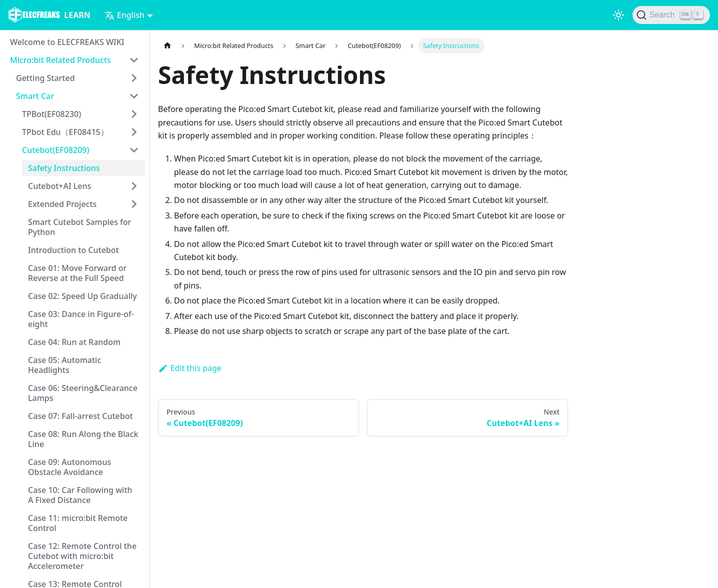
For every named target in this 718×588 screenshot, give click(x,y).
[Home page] (167, 46)
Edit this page (190, 368)
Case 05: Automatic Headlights (64, 365)
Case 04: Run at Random (74, 342)
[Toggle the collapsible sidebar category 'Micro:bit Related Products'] (134, 60)
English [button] (124, 15)
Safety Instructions (64, 168)
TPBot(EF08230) (51, 114)
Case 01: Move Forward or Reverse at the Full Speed (77, 273)
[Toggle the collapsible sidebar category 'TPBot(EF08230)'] (134, 114)
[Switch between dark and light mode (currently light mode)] (618, 15)
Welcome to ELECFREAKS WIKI (67, 42)
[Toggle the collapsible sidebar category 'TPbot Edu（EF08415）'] (134, 132)
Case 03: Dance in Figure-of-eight (81, 319)
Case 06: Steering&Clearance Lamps (83, 393)
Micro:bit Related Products (60, 60)
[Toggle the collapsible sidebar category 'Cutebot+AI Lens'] (134, 186)
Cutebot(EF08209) (55, 150)
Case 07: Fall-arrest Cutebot (80, 416)
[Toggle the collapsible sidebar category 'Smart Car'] (134, 96)
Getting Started (45, 78)
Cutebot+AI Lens (59, 186)
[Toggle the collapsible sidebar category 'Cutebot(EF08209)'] (134, 150)
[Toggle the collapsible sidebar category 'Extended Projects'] (134, 204)
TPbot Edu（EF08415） (65, 132)
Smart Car (35, 96)
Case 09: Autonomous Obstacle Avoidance (69, 467)
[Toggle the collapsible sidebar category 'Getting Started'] (134, 78)
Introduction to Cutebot (73, 250)
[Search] (671, 15)
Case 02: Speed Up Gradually (82, 296)
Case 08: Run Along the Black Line (83, 439)
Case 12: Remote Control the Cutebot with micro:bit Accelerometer (82, 556)
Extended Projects (62, 204)
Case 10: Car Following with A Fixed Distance (80, 495)
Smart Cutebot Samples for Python (79, 227)
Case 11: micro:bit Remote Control (78, 523)
